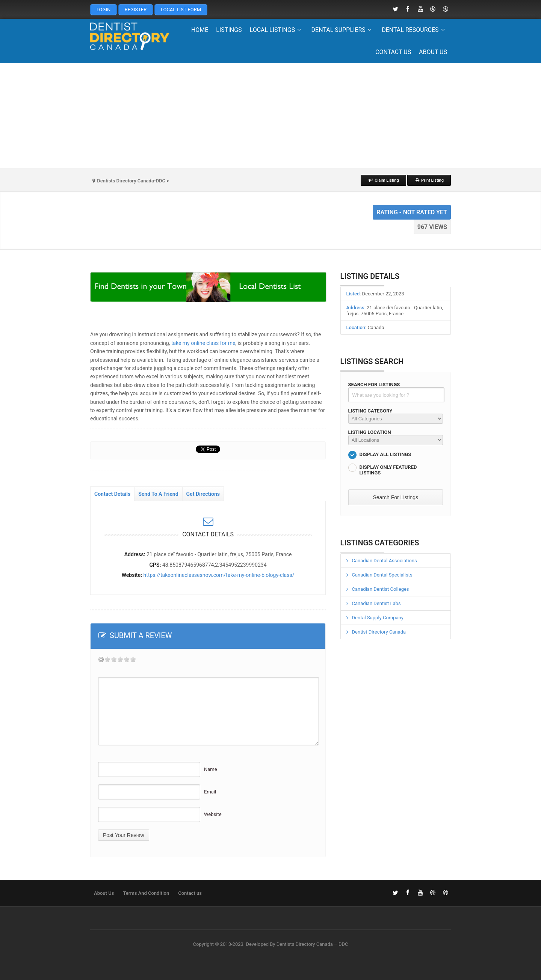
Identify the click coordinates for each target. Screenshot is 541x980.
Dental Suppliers (343, 30)
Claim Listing (383, 180)
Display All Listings (385, 454)
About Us (433, 52)
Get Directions (203, 494)
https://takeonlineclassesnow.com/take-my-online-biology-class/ (219, 575)
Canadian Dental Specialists (382, 575)
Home (200, 30)
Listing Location (370, 432)
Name (211, 769)
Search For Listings (374, 385)
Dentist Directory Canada (379, 632)
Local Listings (277, 30)
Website (213, 814)
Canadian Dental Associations (385, 561)
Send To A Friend (158, 494)
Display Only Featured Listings (388, 470)
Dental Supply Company (378, 618)
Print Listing (429, 180)
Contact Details (112, 494)
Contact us (393, 52)
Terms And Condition (146, 893)
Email (210, 792)
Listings (229, 30)
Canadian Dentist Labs (376, 603)
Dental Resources (414, 30)
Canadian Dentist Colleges (381, 589)
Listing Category (370, 411)
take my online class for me (203, 343)
